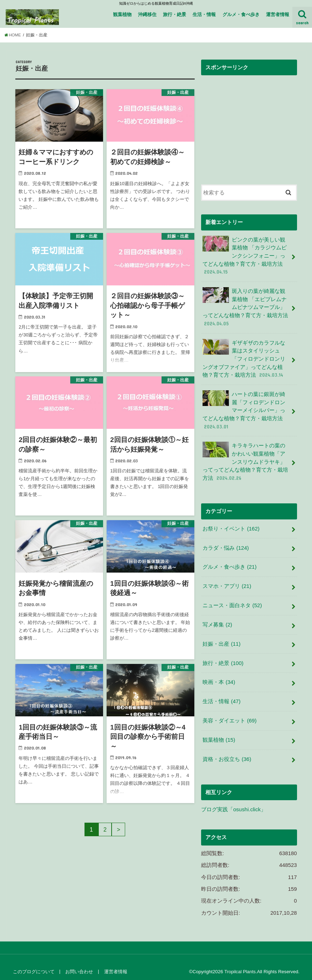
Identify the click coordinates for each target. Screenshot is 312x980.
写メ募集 (217, 618)
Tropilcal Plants (240, 962)
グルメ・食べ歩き (241, 14)
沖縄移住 (147, 14)
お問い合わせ (78, 962)
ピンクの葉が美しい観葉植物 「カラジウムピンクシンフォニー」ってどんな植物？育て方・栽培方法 (246, 255)
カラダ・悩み (226, 543)
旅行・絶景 (175, 14)
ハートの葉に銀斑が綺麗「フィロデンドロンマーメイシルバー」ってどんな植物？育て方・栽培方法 (246, 407)
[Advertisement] (249, 124)
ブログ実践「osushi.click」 (233, 801)
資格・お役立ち (227, 750)
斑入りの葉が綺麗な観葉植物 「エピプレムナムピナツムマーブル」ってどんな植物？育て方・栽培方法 (246, 306)
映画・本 (219, 675)
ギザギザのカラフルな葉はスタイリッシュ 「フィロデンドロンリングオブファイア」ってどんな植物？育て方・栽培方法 (246, 356)
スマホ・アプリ (227, 580)
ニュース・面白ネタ (232, 599)
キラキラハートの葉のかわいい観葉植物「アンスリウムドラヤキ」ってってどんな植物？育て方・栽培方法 (246, 458)
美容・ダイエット (229, 713)
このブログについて (33, 962)
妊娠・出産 (221, 637)
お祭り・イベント (231, 524)
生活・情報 (204, 14)
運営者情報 (278, 14)
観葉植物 (122, 14)
